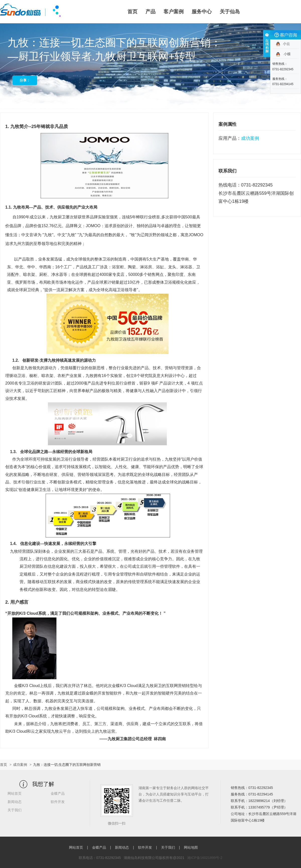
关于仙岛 (230, 12)
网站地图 (191, 847)
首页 (132, 12)
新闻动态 (15, 802)
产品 (150, 12)
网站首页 (15, 793)
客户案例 (174, 12)
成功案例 (20, 765)
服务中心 (202, 12)
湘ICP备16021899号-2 (205, 858)
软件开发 (58, 802)
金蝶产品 (58, 793)
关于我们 (15, 810)
